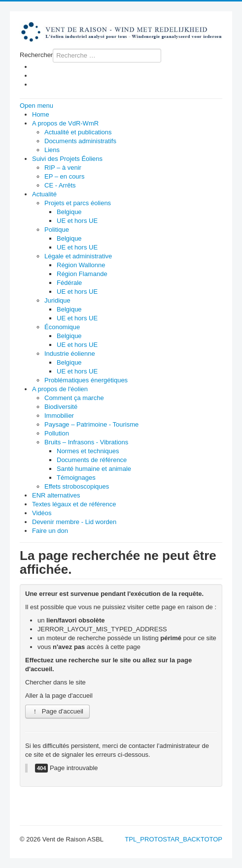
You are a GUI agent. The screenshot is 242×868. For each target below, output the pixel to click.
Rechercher (36, 55)
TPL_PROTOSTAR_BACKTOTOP (173, 839)
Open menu (36, 106)
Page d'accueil (57, 711)
